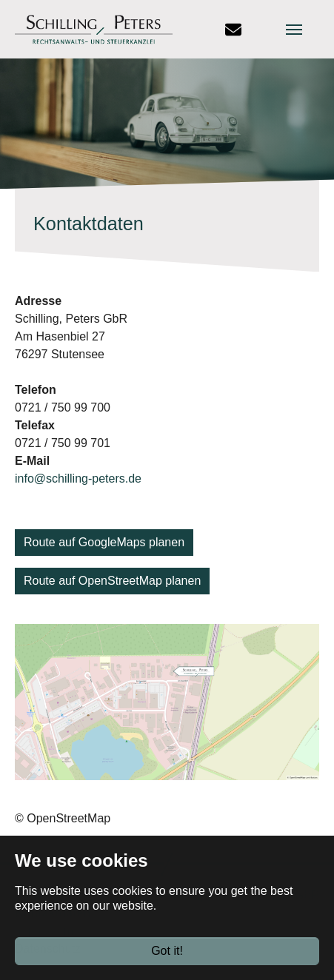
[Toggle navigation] (307, 30)
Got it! (167, 951)
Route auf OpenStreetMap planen (112, 581)
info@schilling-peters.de (78, 479)
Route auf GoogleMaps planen (104, 542)
